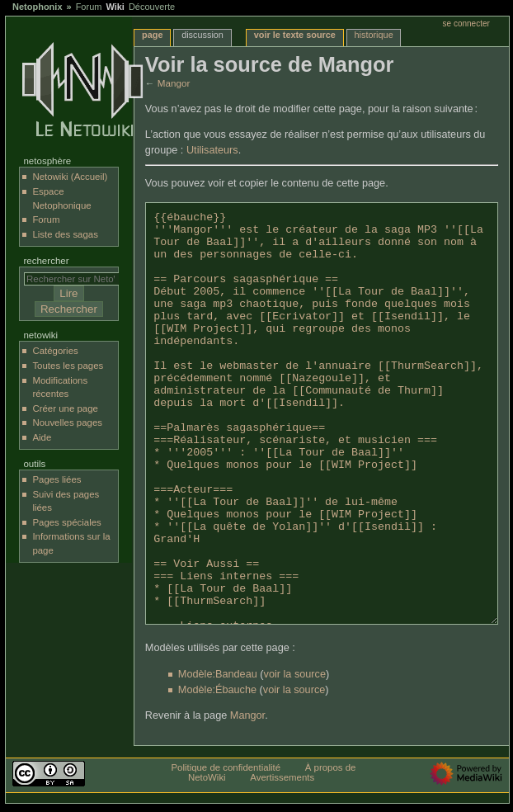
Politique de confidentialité (226, 767)
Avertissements (282, 777)
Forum (89, 7)
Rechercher (46, 261)
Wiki (115, 7)
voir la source (295, 674)
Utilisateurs (212, 150)
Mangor (174, 83)
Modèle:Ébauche (217, 690)
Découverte (152, 7)
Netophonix (38, 7)
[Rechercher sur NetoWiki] (75, 279)
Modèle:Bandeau (218, 674)
